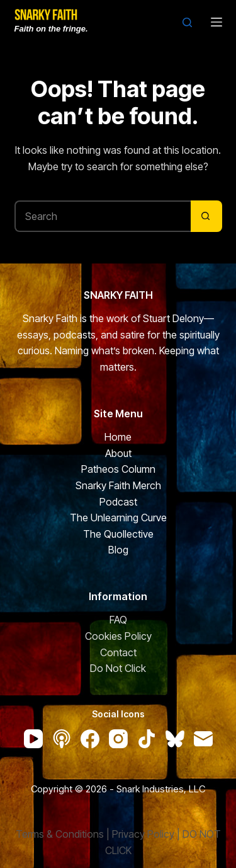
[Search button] (206, 216)
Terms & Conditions (60, 834)
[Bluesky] (175, 739)
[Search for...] (103, 216)
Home (118, 437)
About (118, 453)
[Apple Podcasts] (62, 739)
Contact (118, 652)
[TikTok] (147, 739)
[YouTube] (33, 739)
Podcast (118, 502)
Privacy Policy (143, 834)
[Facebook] (90, 739)
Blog (118, 550)
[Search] (187, 22)
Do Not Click (118, 668)
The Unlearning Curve (118, 518)
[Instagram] (118, 739)
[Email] (203, 739)
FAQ (118, 620)
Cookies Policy (118, 636)
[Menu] (216, 22)
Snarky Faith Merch (118, 485)
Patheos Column (118, 469)
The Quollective (118, 534)
